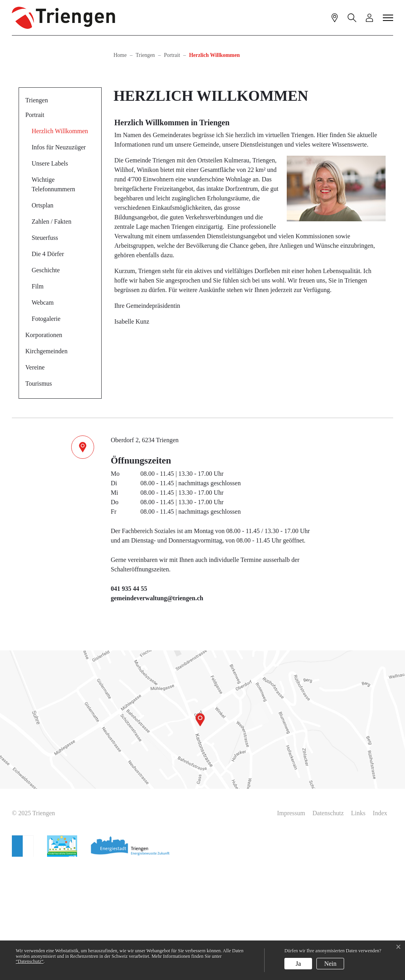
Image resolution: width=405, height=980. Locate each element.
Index (380, 926)
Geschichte (46, 383)
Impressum (291, 926)
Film (38, 399)
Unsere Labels (50, 276)
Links (358, 926)
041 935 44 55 (129, 702)
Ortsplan (43, 318)
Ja (298, 964)
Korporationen (44, 448)
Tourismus (39, 497)
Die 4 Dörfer (48, 367)
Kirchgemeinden (46, 464)
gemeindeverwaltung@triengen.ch (157, 711)
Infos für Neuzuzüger (59, 260)
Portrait (35, 228)
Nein (330, 964)
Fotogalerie (46, 432)
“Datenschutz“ (30, 961)
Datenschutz (328, 926)
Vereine (35, 480)
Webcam (43, 416)
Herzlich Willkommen (60, 246)
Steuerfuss (45, 351)
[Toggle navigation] (388, 17)
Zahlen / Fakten (51, 335)
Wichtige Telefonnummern (53, 297)
